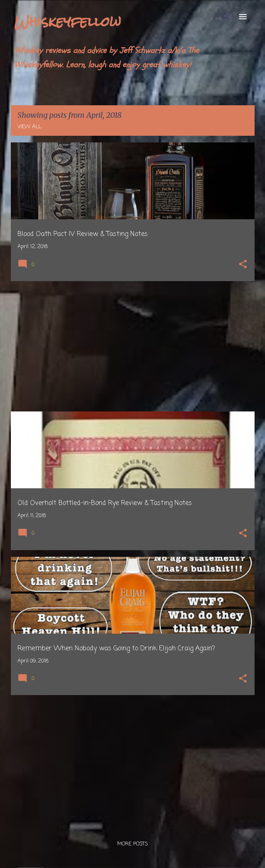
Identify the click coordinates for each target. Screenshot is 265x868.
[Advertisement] (133, 346)
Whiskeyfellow (68, 22)
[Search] (226, 17)
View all (29, 127)
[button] (243, 265)
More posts (132, 844)
